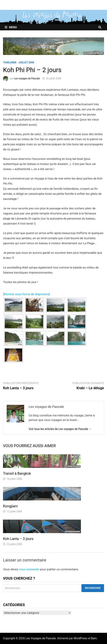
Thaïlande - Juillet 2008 (18, 62)
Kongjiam (10, 506)
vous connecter (29, 569)
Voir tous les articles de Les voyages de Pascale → (60, 429)
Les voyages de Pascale (27, 78)
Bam (94, 638)
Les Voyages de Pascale (41, 638)
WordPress (81, 638)
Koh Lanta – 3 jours (18, 539)
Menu (11, 27)
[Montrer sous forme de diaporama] (26, 294)
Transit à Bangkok (17, 473)
